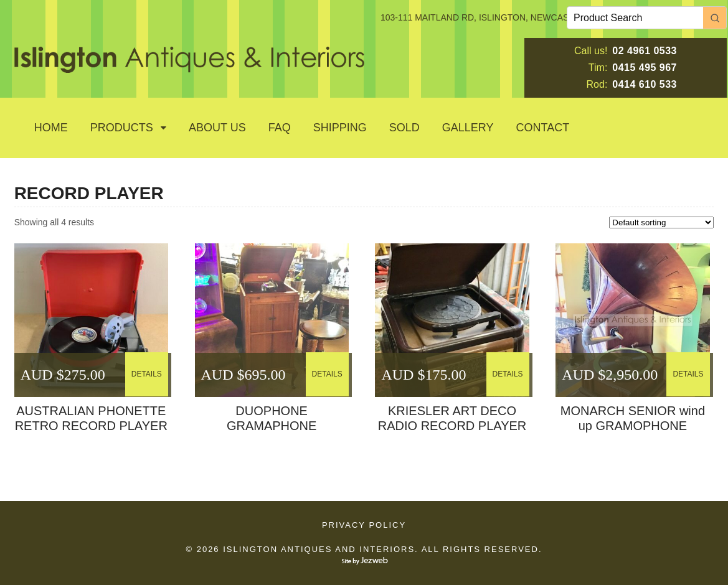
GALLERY (468, 128)
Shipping (340, 128)
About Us (217, 128)
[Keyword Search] (635, 18)
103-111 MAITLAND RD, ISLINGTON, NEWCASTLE (483, 17)
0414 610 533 (645, 84)
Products (122, 128)
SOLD (404, 128)
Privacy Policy (364, 525)
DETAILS (147, 374)
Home (51, 128)
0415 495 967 (645, 68)
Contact (543, 128)
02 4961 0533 (645, 51)
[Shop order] (661, 222)
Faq (280, 128)
